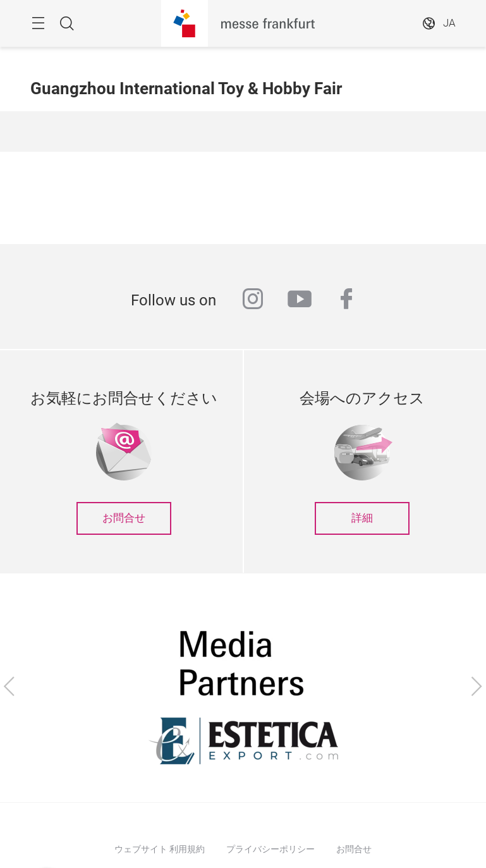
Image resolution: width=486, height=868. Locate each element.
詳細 (362, 518)
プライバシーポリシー (270, 849)
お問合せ (124, 518)
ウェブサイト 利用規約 (160, 849)
